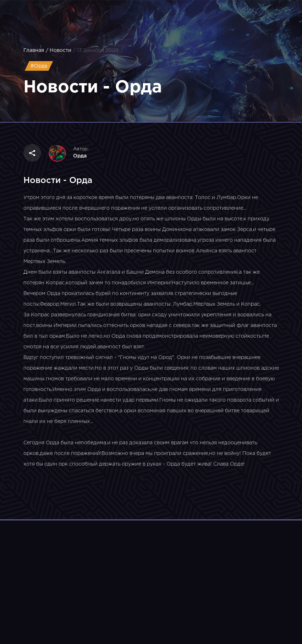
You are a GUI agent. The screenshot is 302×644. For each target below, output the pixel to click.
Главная (34, 50)
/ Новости (59, 50)
